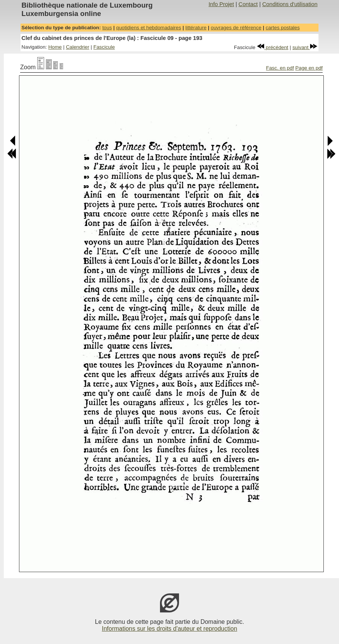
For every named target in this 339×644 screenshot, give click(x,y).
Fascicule (104, 47)
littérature (196, 28)
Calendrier (78, 47)
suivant (305, 47)
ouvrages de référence (236, 28)
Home (55, 47)
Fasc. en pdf (280, 68)
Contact (248, 4)
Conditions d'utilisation (290, 4)
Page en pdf (309, 68)
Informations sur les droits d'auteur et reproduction (169, 629)
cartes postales (283, 28)
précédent (273, 47)
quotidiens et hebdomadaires (148, 28)
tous (107, 28)
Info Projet (221, 4)
